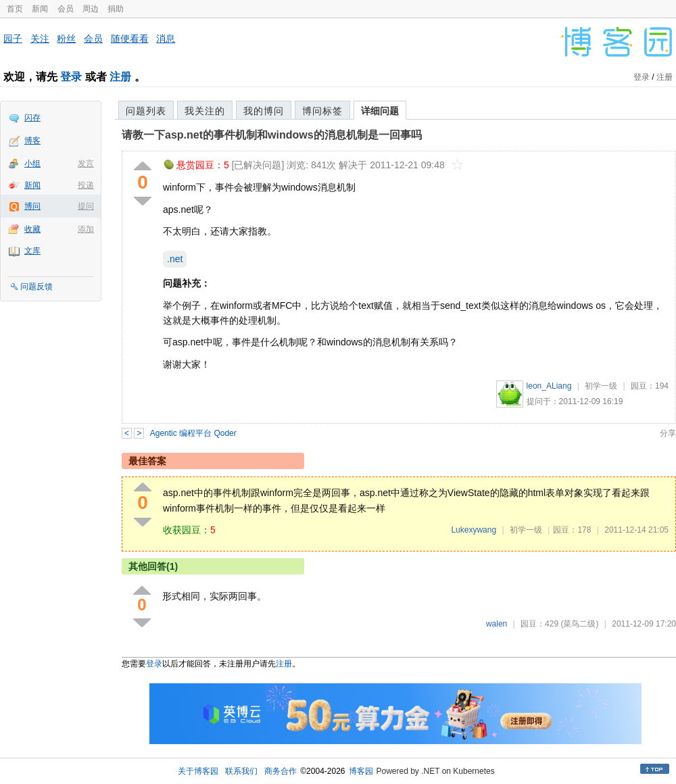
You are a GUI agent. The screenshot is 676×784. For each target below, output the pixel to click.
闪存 (32, 118)
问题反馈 (37, 287)
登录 (71, 77)
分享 (668, 433)
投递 (86, 185)
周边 (91, 9)
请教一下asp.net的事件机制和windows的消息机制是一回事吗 (272, 135)
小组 (32, 164)
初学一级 (601, 386)
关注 (40, 39)
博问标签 (322, 111)
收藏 (32, 229)
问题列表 (146, 111)
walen (497, 624)
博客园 (361, 771)
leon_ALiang (549, 386)
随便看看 (130, 39)
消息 (166, 39)
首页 (15, 9)
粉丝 (66, 39)
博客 (32, 141)
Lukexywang (474, 530)
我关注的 (205, 111)
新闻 (40, 9)
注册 (120, 77)
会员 (66, 9)
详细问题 (380, 111)
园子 (13, 39)
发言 (86, 164)
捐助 (116, 9)
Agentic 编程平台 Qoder (193, 433)
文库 (32, 251)
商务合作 (281, 771)
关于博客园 (198, 771)
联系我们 (241, 771)
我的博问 (264, 111)
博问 (32, 206)
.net (175, 259)
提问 (86, 206)
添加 (86, 229)
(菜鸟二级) (579, 624)
